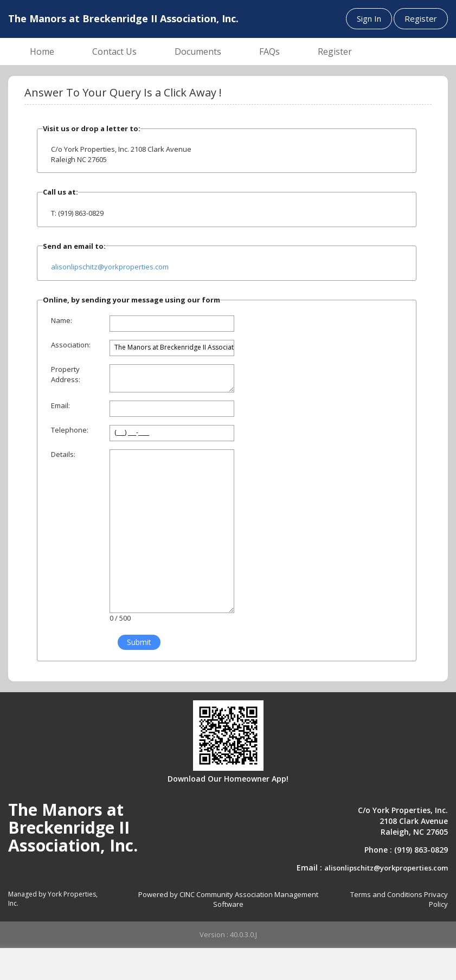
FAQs (269, 51)
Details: (63, 454)
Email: (60, 405)
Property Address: (66, 374)
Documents (198, 51)
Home (42, 51)
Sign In (369, 18)
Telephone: (70, 430)
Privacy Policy (436, 900)
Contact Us (114, 51)
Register (421, 18)
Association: (71, 345)
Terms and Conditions (386, 894)
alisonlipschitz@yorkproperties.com (110, 267)
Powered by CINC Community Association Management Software (228, 900)
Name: (62, 320)
